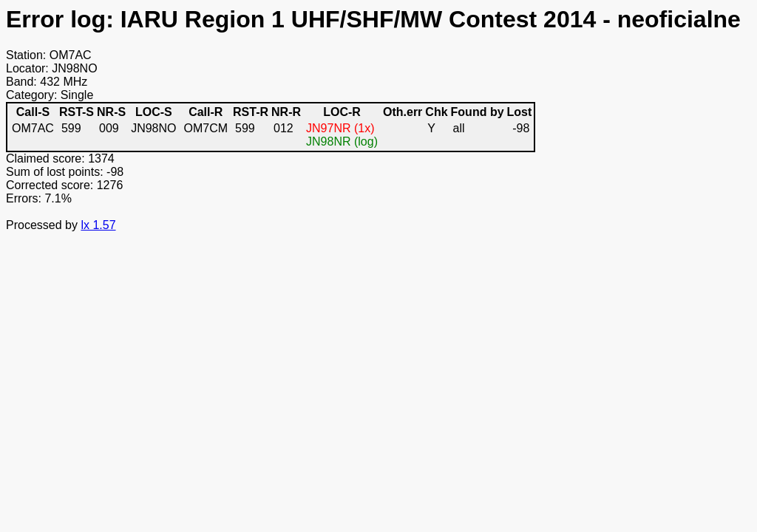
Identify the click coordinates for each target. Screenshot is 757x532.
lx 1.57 (98, 225)
